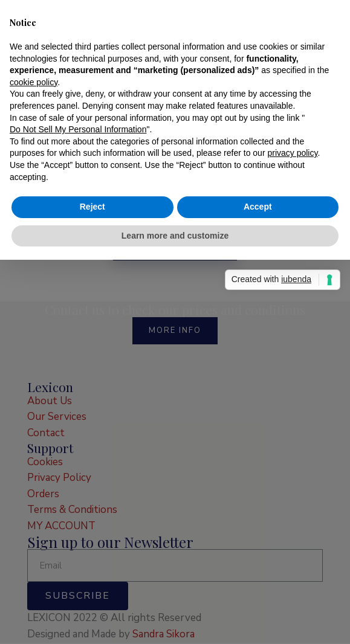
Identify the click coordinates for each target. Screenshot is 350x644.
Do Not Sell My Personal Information (78, 321)
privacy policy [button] (292, 345)
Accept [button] (258, 399)
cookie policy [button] (34, 274)
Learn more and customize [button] (175, 428)
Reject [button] (92, 399)
